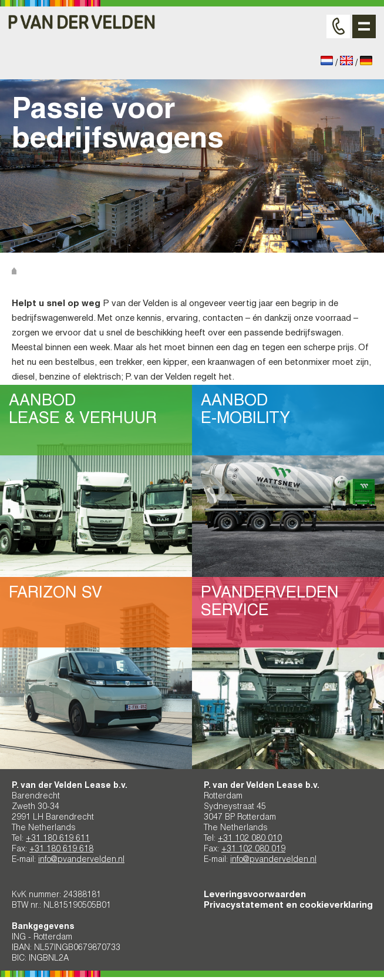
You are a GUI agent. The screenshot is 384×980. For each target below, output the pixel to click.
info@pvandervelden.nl (81, 860)
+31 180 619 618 (61, 850)
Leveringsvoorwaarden (255, 895)
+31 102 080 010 (250, 839)
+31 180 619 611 (58, 839)
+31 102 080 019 (253, 850)
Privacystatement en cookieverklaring (288, 906)
